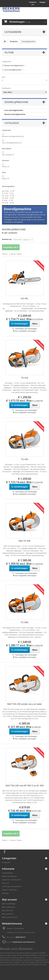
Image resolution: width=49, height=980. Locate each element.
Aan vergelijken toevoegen (25, 331)
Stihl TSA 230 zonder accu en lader (24, 704)
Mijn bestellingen (9, 904)
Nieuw (6, 179)
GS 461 (25, 299)
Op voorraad (8, 155)
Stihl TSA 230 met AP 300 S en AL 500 (25, 786)
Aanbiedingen (8, 873)
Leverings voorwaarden (11, 886)
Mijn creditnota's (9, 907)
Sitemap (5, 893)
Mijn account (9, 900)
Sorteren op (7, 239)
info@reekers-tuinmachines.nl (24, 942)
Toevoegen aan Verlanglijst (26, 329)
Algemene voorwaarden (12, 880)
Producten (14, 42)
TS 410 (24, 378)
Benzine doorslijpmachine (15, 114)
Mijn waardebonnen (10, 917)
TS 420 (24, 459)
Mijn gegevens (8, 914)
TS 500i (24, 622)
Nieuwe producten (9, 876)
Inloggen (42, 2)
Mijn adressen (8, 910)
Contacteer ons (33, 3)
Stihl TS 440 (24, 541)
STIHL (6, 167)
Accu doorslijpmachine (14, 110)
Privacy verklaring (9, 890)
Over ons (6, 883)
